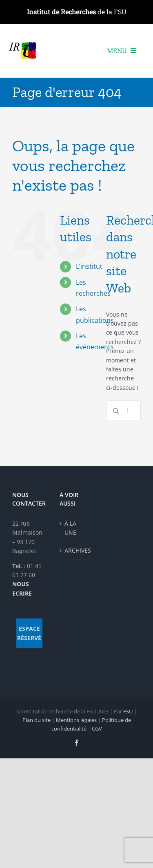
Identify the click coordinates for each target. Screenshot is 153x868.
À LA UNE (70, 528)
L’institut (89, 266)
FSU (128, 711)
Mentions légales (76, 720)
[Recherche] (116, 411)
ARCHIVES (77, 550)
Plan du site (37, 720)
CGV (97, 729)
